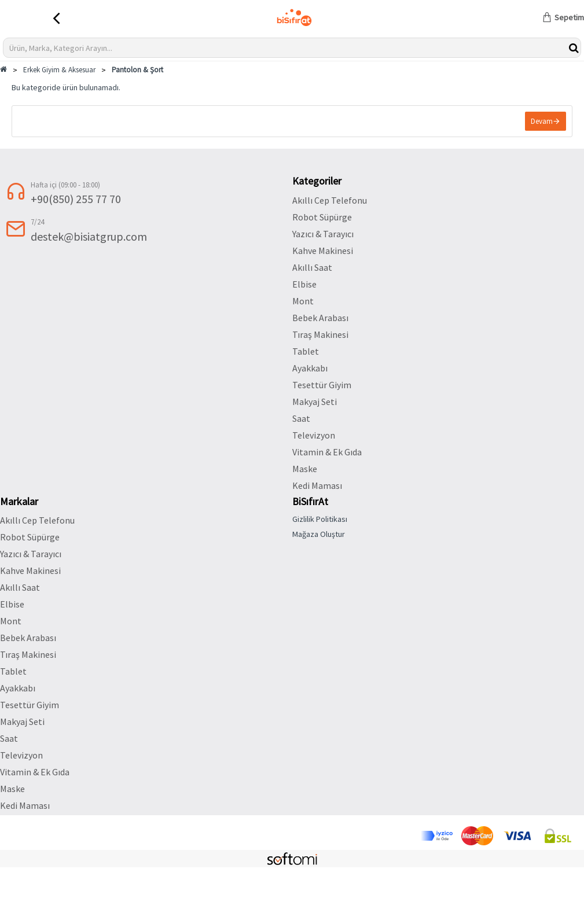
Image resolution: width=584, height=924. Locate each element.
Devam (542, 121)
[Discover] (437, 836)
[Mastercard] (477, 836)
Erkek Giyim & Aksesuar (59, 70)
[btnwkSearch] (574, 48)
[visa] (518, 836)
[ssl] (558, 836)
